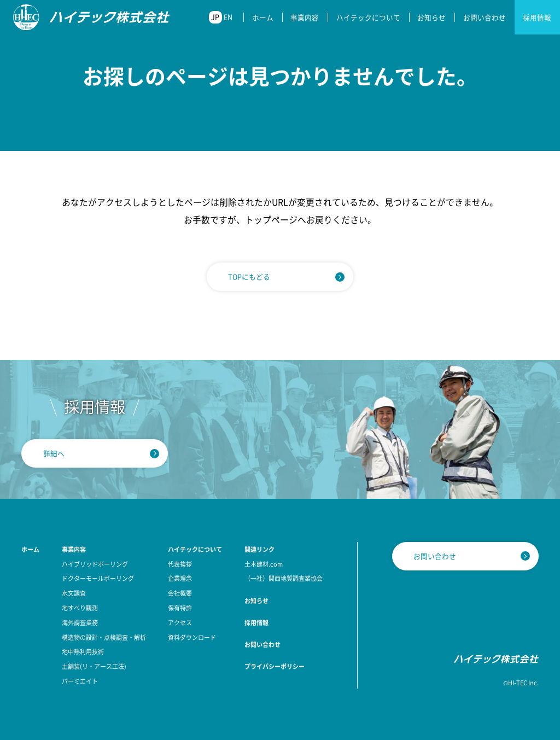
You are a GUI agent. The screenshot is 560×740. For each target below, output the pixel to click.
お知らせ (431, 17)
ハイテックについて (368, 17)
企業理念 (180, 578)
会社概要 (180, 593)
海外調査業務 (80, 622)
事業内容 (305, 17)
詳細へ (54, 453)
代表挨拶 (180, 564)
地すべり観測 (80, 608)
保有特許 (180, 608)
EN (228, 17)
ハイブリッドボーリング (95, 564)
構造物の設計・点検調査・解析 (104, 637)
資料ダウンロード (192, 637)
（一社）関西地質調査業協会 (284, 578)
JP (215, 17)
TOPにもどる (249, 276)
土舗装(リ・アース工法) (94, 666)
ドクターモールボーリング (98, 578)
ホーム (263, 17)
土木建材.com (264, 564)
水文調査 (74, 593)
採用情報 (537, 17)
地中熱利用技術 (83, 651)
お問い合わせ (485, 17)
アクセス (180, 622)
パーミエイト (80, 681)
